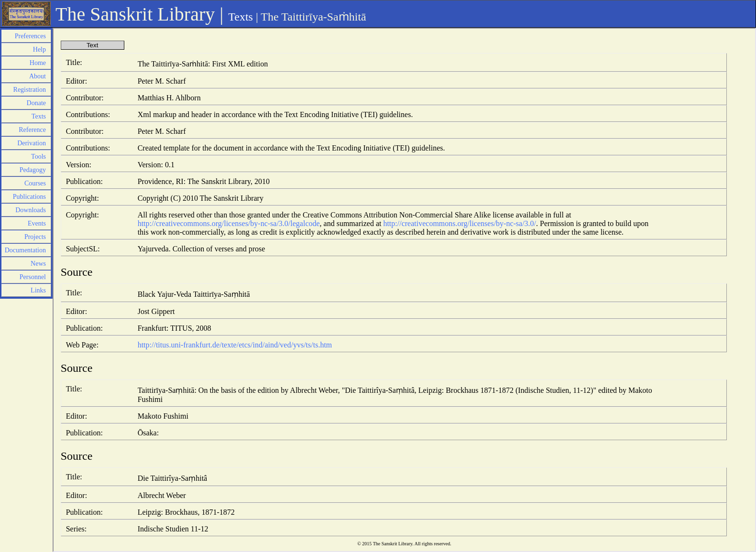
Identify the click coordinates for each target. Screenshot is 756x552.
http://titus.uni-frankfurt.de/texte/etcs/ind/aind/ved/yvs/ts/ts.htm (235, 345)
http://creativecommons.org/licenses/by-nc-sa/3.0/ (460, 223)
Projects (35, 237)
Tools (38, 157)
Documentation (25, 250)
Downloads (31, 210)
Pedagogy (33, 170)
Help (39, 49)
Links (38, 290)
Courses (35, 183)
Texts (241, 17)
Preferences (30, 36)
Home (38, 63)
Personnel (33, 277)
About (38, 76)
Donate (36, 103)
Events (37, 223)
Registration (30, 90)
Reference (32, 130)
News (38, 264)
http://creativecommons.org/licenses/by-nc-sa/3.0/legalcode (229, 223)
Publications (29, 197)
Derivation (32, 143)
